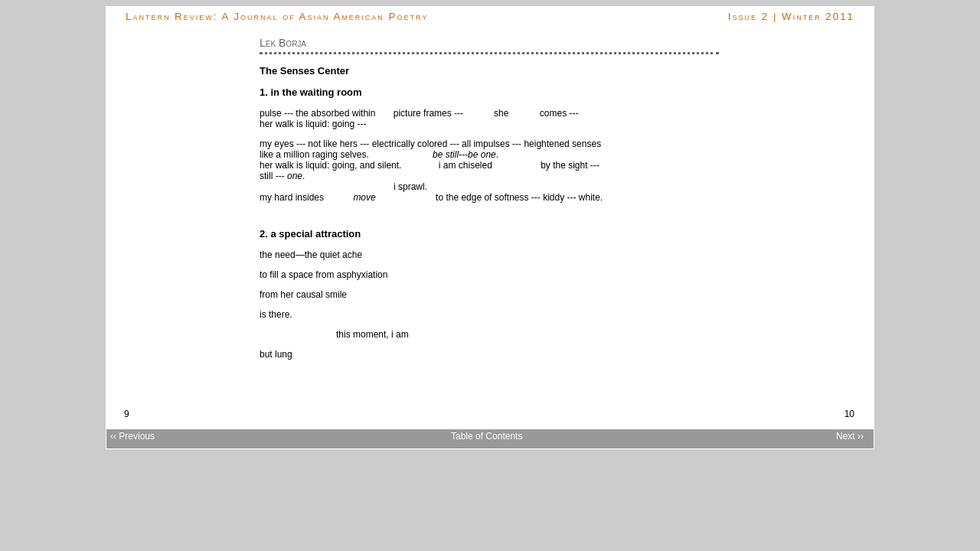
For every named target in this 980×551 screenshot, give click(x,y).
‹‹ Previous (132, 436)
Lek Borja (283, 43)
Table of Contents (487, 436)
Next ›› (850, 436)
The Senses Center (304, 71)
